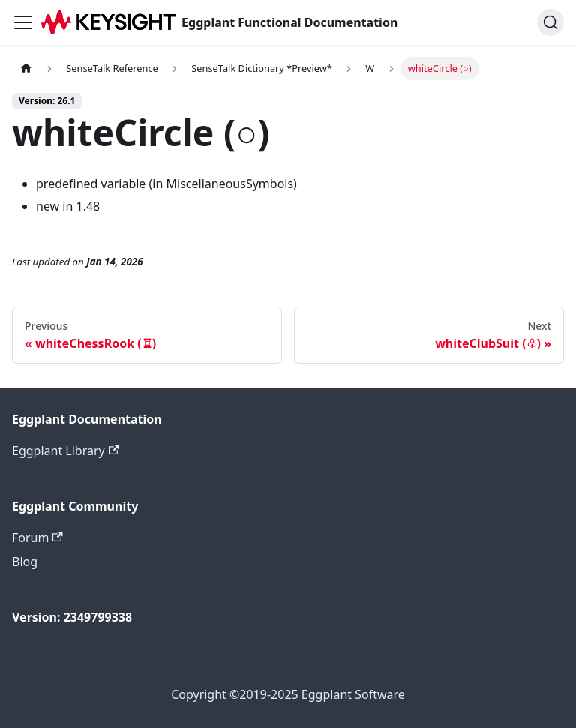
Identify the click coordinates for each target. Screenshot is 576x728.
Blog (25, 562)
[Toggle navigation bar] (23, 22)
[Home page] (26, 69)
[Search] (550, 22)
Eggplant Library (65, 451)
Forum (37, 538)
